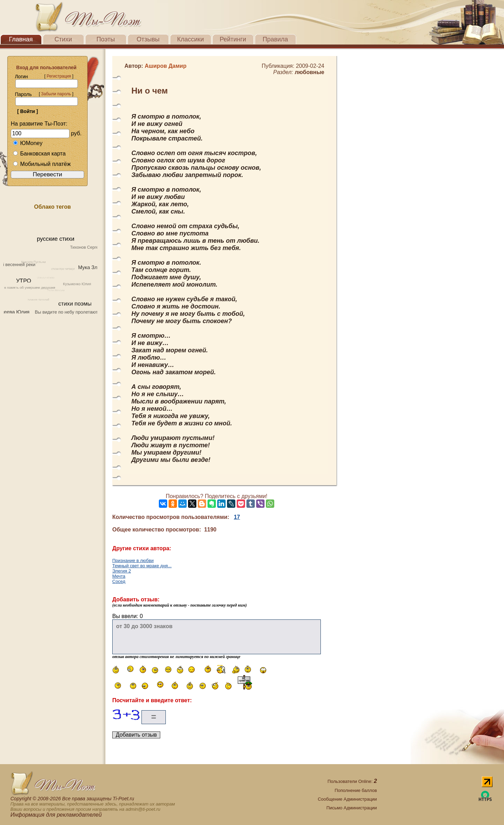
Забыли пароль (56, 94)
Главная (21, 39)
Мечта (119, 576)
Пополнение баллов (356, 790)
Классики (191, 39)
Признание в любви (133, 560)
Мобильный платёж (42, 164)
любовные (310, 72)
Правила (275, 39)
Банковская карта (39, 154)
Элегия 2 (122, 571)
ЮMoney (28, 143)
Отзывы (148, 39)
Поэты (106, 39)
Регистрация (59, 76)
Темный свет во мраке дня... (142, 566)
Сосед (119, 581)
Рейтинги (233, 39)
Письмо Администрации (352, 808)
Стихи (63, 39)
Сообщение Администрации (347, 799)
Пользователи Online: (352, 781)
